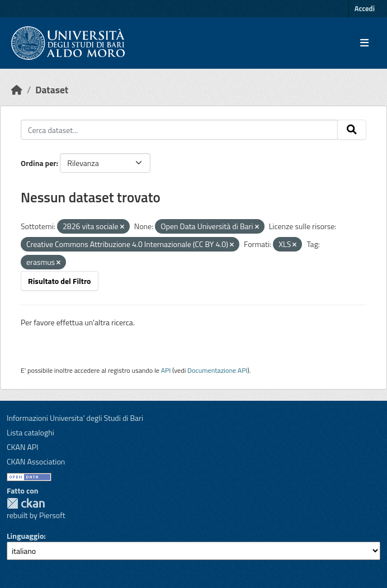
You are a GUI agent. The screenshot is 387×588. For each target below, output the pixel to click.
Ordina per (39, 163)
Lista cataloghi (30, 432)
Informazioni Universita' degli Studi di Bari (75, 418)
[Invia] (352, 130)
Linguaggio (25, 536)
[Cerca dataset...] (179, 130)
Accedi (365, 8)
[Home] (17, 90)
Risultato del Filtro (60, 281)
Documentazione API (217, 370)
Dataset (52, 90)
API (166, 370)
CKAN (26, 503)
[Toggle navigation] (364, 43)
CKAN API (23, 447)
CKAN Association (36, 461)
